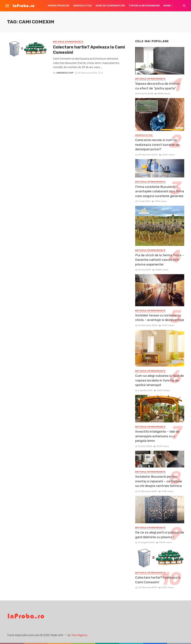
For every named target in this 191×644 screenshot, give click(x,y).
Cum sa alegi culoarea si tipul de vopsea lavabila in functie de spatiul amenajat (160, 380)
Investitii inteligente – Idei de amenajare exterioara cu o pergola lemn (157, 436)
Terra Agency (79, 635)
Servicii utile (82, 6)
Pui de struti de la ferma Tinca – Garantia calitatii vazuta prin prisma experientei (160, 260)
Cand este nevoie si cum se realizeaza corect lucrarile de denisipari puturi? (157, 145)
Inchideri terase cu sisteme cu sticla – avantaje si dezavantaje (160, 318)
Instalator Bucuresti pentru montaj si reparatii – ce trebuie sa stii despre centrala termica (159, 481)
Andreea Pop (65, 73)
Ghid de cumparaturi (110, 6)
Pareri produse (59, 6)
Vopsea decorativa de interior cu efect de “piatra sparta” (158, 86)
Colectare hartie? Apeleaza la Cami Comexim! (89, 50)
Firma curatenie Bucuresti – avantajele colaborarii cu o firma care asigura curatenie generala (160, 191)
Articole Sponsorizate (68, 42)
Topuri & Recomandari (144, 6)
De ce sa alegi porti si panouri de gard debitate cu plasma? (160, 535)
